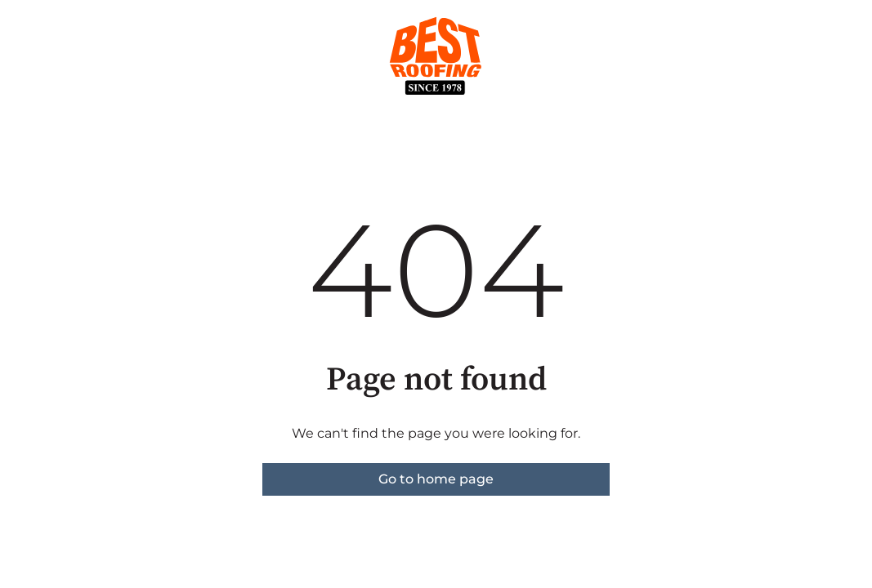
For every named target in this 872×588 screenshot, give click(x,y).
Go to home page (436, 479)
